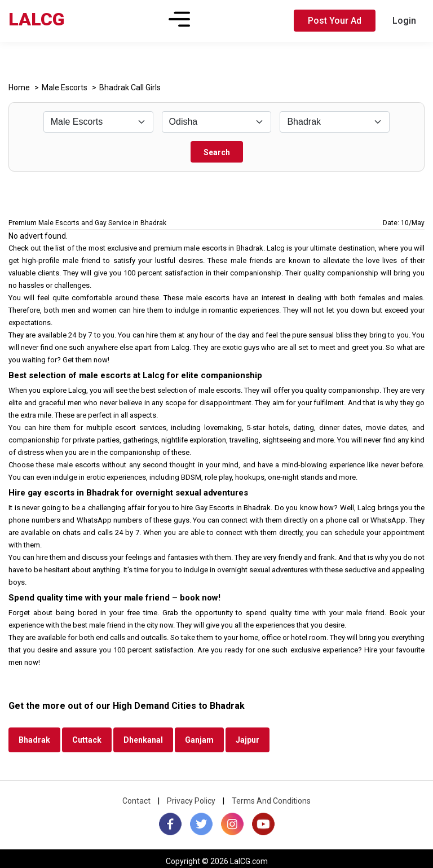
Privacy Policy (191, 801)
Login (404, 21)
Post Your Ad (335, 21)
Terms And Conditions (271, 801)
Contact (136, 801)
